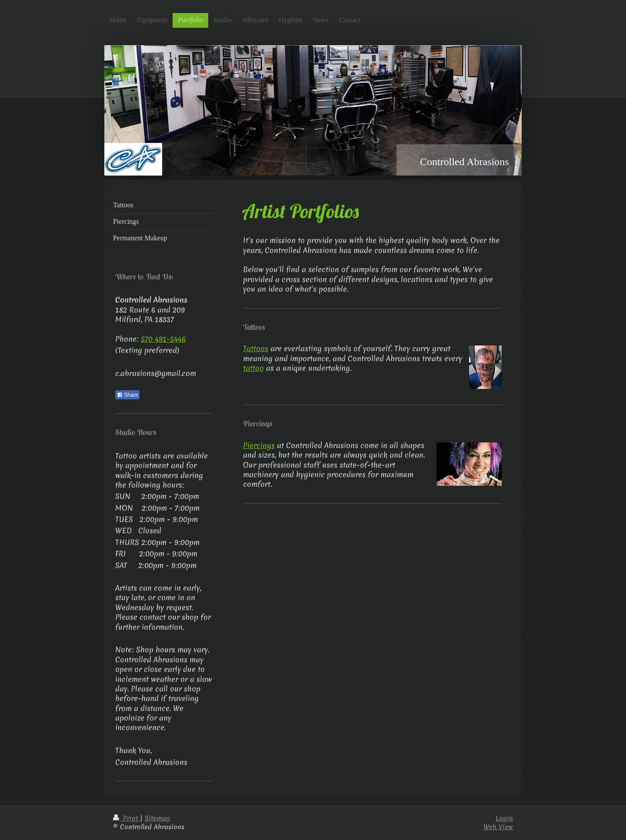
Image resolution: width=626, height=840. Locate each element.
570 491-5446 (163, 339)
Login (504, 818)
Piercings (259, 445)
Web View (498, 827)
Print (127, 818)
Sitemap (157, 818)
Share (127, 395)
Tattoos (256, 348)
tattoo (253, 368)
